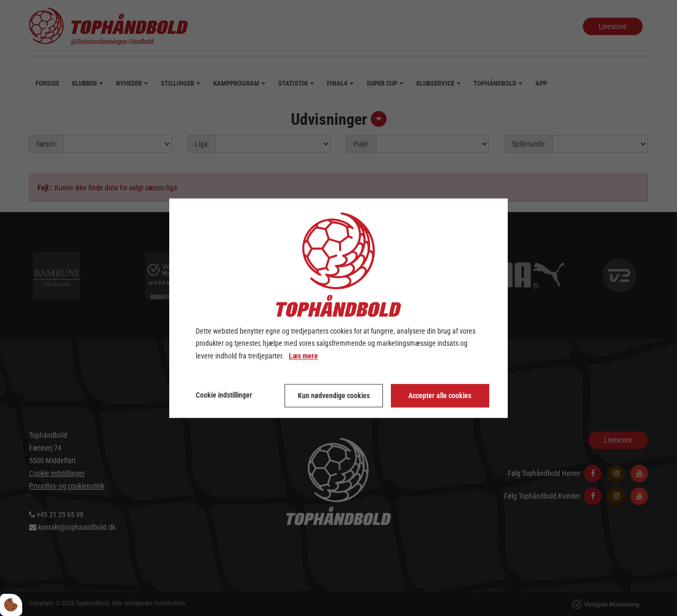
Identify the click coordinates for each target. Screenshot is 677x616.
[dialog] (338, 308)
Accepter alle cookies (440, 396)
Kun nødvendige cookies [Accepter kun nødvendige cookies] (334, 396)
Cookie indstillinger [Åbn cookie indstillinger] (224, 395)
